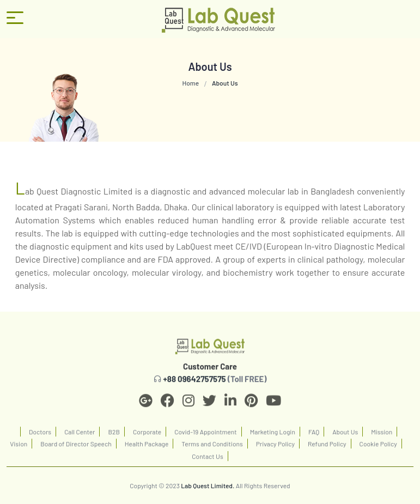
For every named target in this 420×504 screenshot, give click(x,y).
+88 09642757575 (195, 381)
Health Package (147, 447)
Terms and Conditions (212, 447)
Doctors (40, 434)
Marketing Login (273, 434)
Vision (19, 447)
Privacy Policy (275, 447)
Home (190, 83)
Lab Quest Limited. (208, 485)
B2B (114, 434)
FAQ (314, 434)
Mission (382, 434)
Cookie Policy (378, 447)
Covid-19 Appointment (205, 434)
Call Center (80, 434)
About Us (345, 434)
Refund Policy (327, 447)
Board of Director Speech (76, 447)
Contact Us (207, 459)
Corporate (147, 434)
